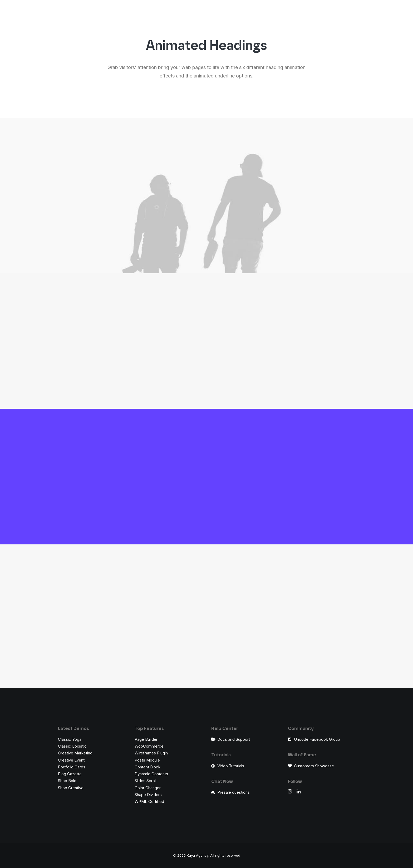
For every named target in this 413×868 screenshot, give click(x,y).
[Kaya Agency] (26, 14)
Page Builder (146, 739)
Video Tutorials (231, 766)
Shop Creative (71, 788)
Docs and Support (234, 739)
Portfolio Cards (72, 767)
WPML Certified (149, 801)
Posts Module (147, 760)
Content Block (147, 767)
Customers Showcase (314, 766)
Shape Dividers (148, 795)
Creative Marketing (75, 753)
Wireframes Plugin (151, 753)
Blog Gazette (70, 774)
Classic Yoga (70, 739)
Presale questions (233, 792)
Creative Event (71, 760)
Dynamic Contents (151, 774)
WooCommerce (149, 746)
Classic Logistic (72, 746)
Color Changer (148, 788)
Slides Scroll (146, 781)
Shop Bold (67, 781)
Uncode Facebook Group (317, 739)
